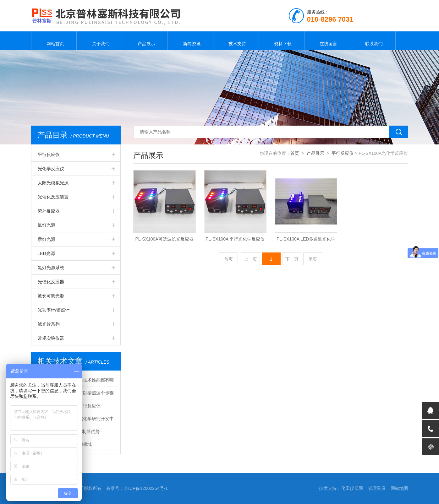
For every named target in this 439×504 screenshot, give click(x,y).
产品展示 (145, 41)
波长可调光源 (51, 296)
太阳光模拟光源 (53, 183)
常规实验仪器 (51, 338)
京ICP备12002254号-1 (146, 488)
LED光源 (46, 253)
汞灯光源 (47, 239)
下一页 (292, 259)
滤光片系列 (49, 324)
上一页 (250, 259)
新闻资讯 (190, 41)
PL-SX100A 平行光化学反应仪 (235, 239)
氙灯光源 (47, 225)
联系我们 (373, 41)
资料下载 (282, 41)
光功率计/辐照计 (54, 310)
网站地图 (399, 488)
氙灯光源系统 (51, 268)
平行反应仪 (49, 154)
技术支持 (236, 41)
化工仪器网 (352, 488)
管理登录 (377, 488)
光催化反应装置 (53, 197)
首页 (295, 153)
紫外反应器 (49, 211)
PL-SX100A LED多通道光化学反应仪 (306, 241)
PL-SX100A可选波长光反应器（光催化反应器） (164, 241)
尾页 (313, 259)
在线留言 (327, 41)
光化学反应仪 (51, 169)
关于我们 (99, 41)
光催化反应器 (51, 282)
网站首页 (54, 41)
